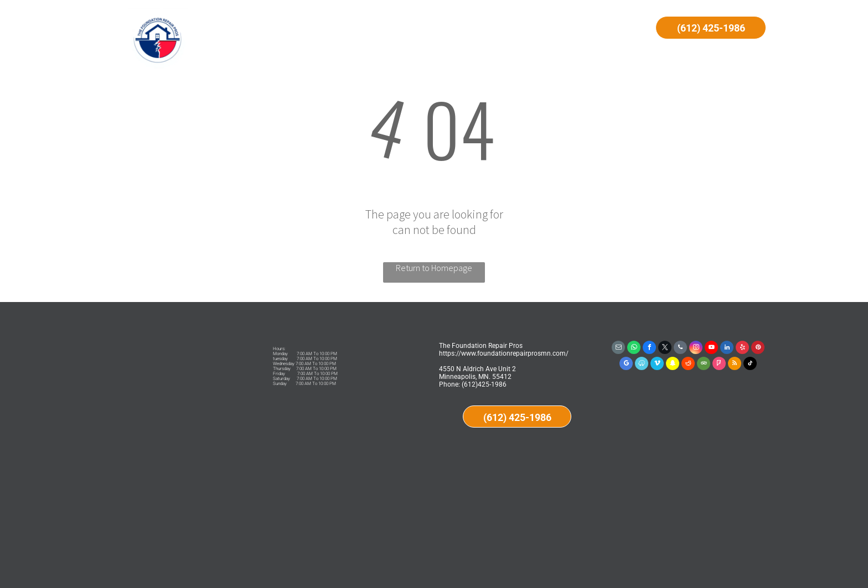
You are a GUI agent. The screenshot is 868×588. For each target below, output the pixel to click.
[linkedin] (727, 349)
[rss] (735, 365)
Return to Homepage (434, 268)
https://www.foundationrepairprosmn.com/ (504, 353)
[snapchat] (673, 365)
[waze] (642, 365)
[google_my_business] (626, 365)
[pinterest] (758, 349)
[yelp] (742, 349)
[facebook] (649, 349)
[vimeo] (657, 365)
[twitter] (665, 349)
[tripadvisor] (704, 365)
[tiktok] (750, 365)
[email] (618, 349)
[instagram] (696, 349)
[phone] (680, 349)
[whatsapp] (634, 349)
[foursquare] (719, 365)
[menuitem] (308, 29)
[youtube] (711, 349)
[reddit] (688, 365)
